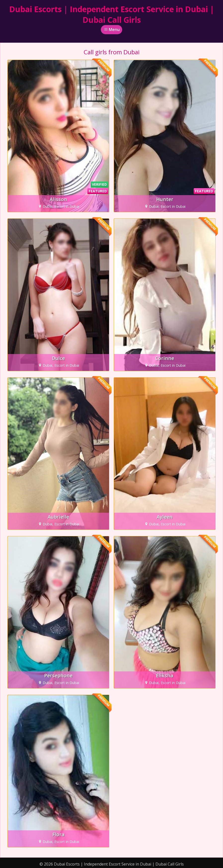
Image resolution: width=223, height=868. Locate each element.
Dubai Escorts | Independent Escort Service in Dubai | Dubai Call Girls (112, 14)
